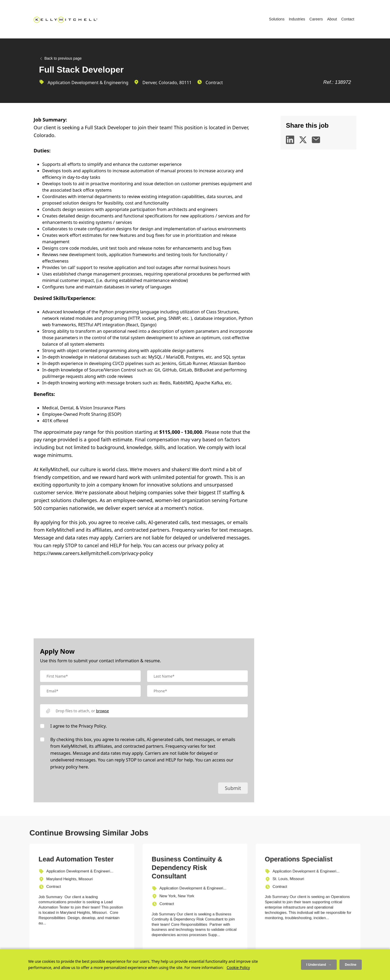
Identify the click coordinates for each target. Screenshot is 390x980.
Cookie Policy (238, 968)
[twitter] (303, 140)
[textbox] (90, 676)
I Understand (319, 965)
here (83, 767)
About (332, 19)
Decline (351, 965)
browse (102, 711)
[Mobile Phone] (197, 691)
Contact (348, 19)
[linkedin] (290, 140)
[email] (316, 140)
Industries (297, 19)
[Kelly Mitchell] (65, 19)
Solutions (277, 19)
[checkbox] (42, 726)
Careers (316, 19)
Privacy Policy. (93, 726)
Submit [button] (233, 788)
